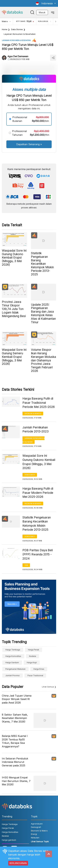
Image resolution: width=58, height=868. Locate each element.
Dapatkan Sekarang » (29, 144)
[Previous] (51, 21)
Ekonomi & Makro (33, 413)
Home (5, 29)
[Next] (56, 21)
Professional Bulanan (20, 119)
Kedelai (33, 656)
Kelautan (35, 838)
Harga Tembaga (13, 650)
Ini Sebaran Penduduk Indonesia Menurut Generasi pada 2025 (15, 762)
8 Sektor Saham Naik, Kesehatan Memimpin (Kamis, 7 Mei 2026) (15, 718)
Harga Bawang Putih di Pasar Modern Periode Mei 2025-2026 (38, 493)
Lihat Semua (48, 687)
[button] (46, 3)
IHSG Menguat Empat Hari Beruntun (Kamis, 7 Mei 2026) (16, 781)
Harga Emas (39, 669)
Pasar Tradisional (35, 675)
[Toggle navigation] (53, 12)
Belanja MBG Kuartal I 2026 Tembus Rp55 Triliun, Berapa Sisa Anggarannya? (15, 741)
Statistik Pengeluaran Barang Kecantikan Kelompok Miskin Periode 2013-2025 (37, 524)
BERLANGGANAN (18, 863)
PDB (26, 565)
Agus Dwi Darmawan (18, 56)
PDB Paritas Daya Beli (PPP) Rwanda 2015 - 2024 (38, 554)
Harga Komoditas (13, 656)
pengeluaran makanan (15, 669)
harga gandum (12, 663)
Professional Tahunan (19, 133)
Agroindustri (37, 824)
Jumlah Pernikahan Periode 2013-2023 (35, 430)
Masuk (42, 12)
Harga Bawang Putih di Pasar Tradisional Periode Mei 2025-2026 (39, 403)
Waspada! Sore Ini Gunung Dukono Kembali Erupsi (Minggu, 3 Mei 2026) (39, 462)
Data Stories (17, 29)
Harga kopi (32, 663)
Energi (34, 834)
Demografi (30, 475)
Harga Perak (34, 650)
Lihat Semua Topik (40, 841)
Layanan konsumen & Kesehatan (20, 34)
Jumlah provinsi (13, 675)
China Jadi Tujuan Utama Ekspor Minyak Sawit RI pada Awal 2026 (17, 699)
